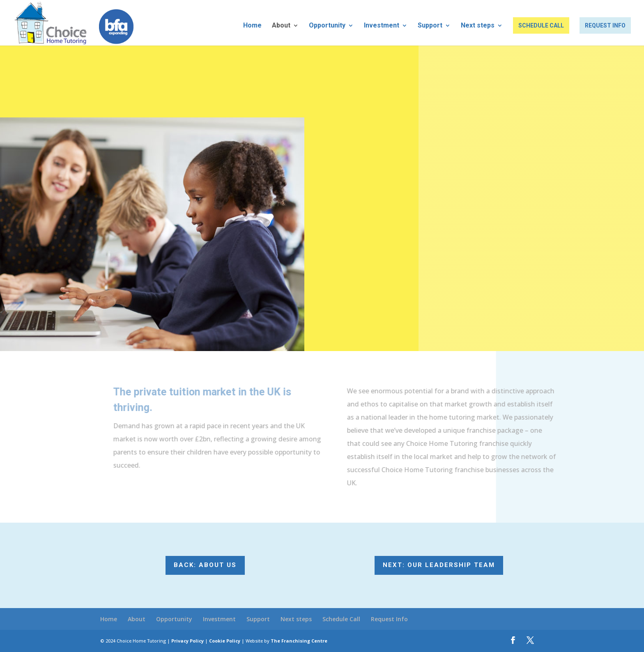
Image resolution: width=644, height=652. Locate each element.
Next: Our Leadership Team (439, 565)
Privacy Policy (187, 641)
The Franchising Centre (299, 641)
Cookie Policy (225, 641)
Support (430, 26)
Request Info (605, 25)
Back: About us (205, 565)
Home (252, 26)
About (281, 26)
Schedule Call (541, 25)
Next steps (478, 26)
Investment (382, 26)
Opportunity (327, 26)
